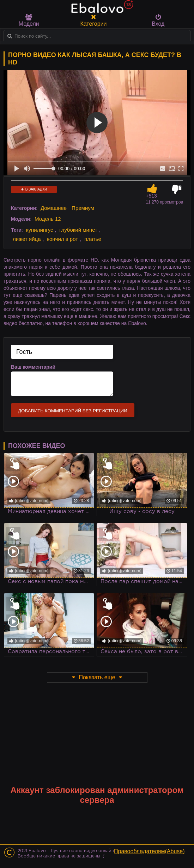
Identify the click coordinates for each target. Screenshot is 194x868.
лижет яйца (27, 239)
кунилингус (40, 230)
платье (93, 239)
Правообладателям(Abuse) (149, 851)
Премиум (83, 208)
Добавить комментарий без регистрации (73, 411)
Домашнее (54, 208)
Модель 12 (48, 219)
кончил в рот (62, 239)
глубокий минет (78, 230)
